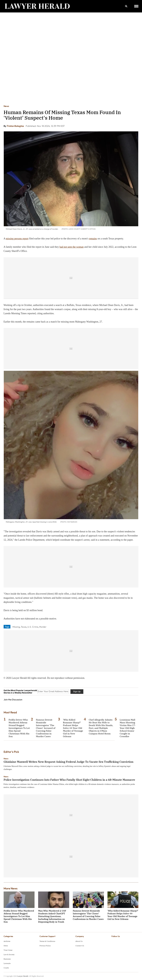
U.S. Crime (33, 627)
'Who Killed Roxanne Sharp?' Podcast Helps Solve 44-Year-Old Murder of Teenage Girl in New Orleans (73, 728)
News (6, 106)
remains (93, 239)
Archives (7, 941)
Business (7, 959)
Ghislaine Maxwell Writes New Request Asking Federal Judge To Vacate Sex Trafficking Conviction (69, 762)
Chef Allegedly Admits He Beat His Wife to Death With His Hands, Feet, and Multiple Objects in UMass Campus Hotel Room (101, 727)
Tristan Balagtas (16, 126)
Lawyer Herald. (23, 976)
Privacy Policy (45, 946)
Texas (24, 627)
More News (11, 888)
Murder (43, 627)
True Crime (8, 950)
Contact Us (80, 946)
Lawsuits (7, 963)
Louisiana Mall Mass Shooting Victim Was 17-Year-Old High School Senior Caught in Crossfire (128, 728)
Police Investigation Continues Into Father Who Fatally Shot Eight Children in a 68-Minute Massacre (69, 780)
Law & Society (9, 954)
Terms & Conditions (47, 941)
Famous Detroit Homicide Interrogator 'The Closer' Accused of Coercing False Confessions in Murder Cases (46, 728)
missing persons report (17, 239)
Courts (6, 968)
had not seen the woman (72, 247)
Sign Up (77, 691)
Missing (16, 627)
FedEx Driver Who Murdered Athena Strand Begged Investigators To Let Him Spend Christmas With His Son (19, 728)
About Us (79, 941)
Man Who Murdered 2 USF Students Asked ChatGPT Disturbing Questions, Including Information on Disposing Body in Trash (52, 916)
